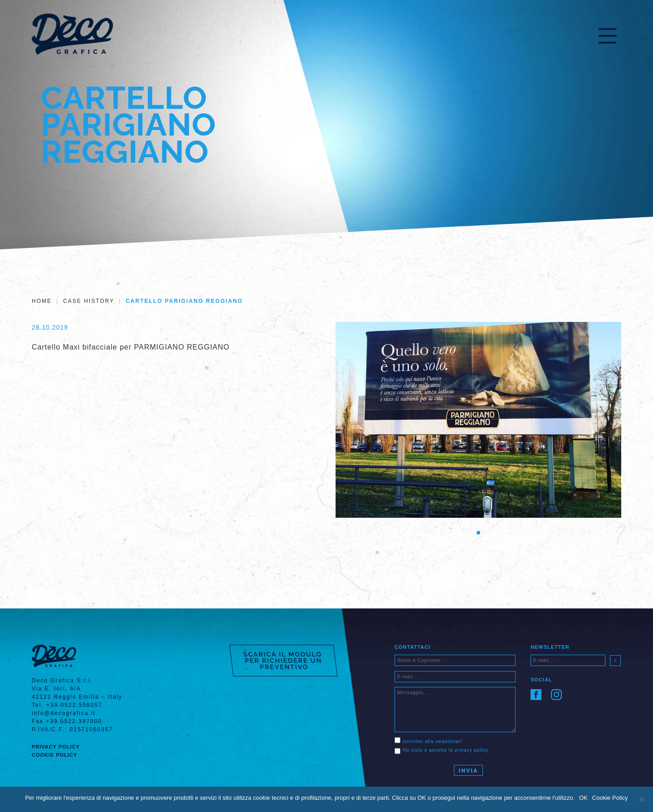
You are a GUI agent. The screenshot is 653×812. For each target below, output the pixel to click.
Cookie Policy (54, 755)
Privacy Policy (56, 747)
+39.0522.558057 (74, 705)
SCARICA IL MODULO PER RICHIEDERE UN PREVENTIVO (283, 661)
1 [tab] (478, 533)
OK (583, 798)
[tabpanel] (478, 420)
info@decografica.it (64, 713)
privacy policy (472, 750)
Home (42, 301)
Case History (89, 301)
